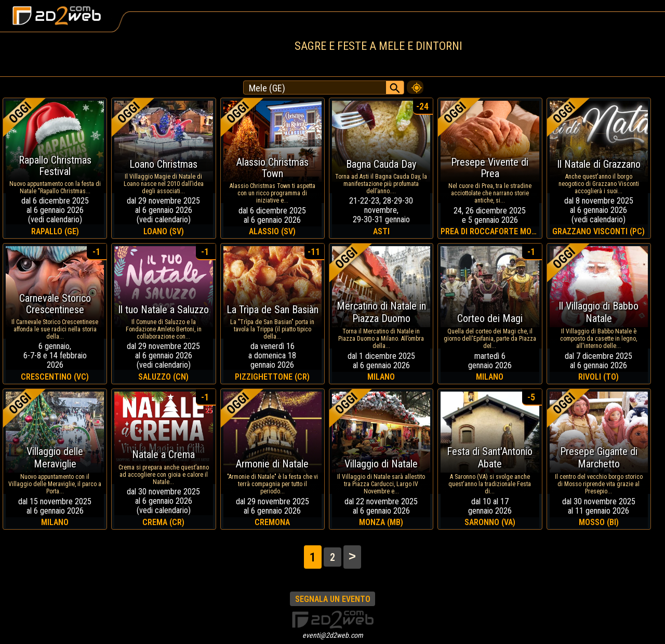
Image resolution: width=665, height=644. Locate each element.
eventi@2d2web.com (333, 635)
